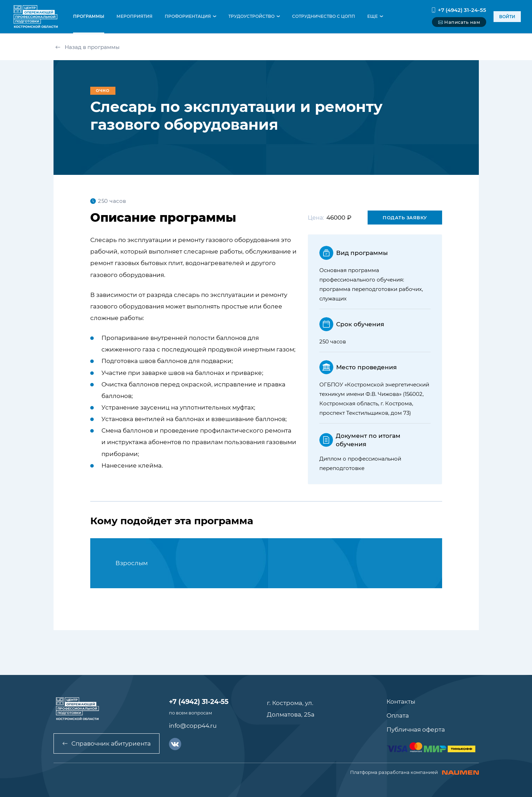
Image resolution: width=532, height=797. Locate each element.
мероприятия (134, 16)
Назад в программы (87, 47)
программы (89, 16)
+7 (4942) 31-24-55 (459, 10)
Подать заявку (405, 218)
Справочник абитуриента (107, 743)
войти (507, 17)
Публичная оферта (416, 730)
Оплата (398, 716)
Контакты (401, 702)
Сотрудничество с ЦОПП (324, 16)
